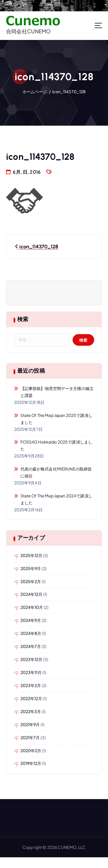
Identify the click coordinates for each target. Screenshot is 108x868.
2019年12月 (31, 763)
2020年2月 (31, 750)
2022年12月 (31, 698)
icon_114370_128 (69, 91)
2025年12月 (32, 555)
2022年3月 (31, 711)
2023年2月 (31, 685)
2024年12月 (32, 594)
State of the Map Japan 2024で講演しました (56, 499)
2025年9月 (31, 568)
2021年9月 (30, 724)
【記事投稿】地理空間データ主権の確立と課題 (57, 392)
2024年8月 (31, 633)
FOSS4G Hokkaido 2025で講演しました (56, 445)
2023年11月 (31, 672)
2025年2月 (31, 581)
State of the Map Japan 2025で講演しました (56, 419)
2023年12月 (32, 659)
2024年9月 (31, 620)
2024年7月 (31, 646)
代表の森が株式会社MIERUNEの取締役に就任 (56, 472)
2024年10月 (32, 607)
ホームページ (35, 91)
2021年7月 (30, 737)
